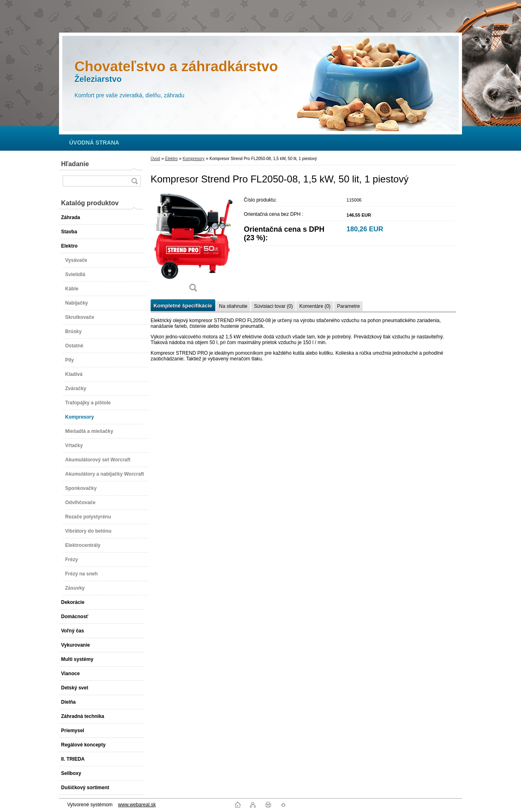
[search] (134, 181)
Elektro (171, 159)
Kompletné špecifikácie (183, 306)
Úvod (155, 159)
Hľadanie (75, 164)
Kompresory (194, 159)
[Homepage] (94, 143)
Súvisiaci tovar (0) (273, 306)
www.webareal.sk (137, 805)
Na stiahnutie (233, 306)
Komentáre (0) (315, 306)
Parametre (348, 306)
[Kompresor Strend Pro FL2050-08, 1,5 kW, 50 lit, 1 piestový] (193, 246)
